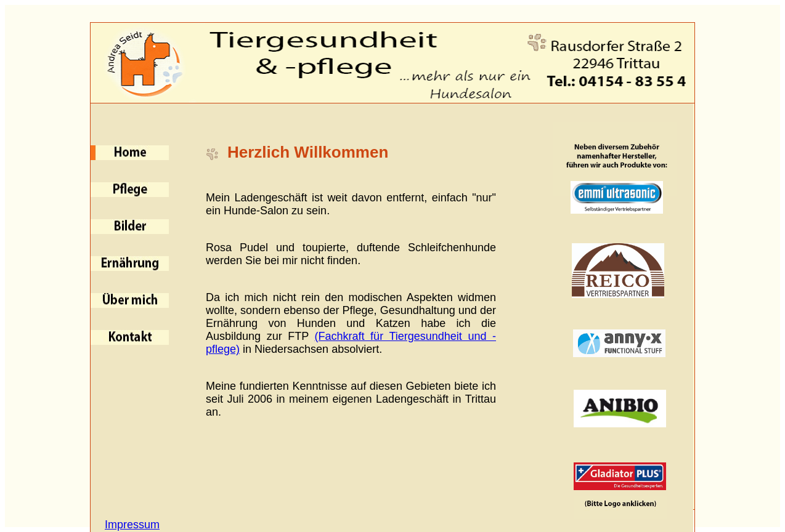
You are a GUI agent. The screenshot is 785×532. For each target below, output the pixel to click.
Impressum (132, 525)
